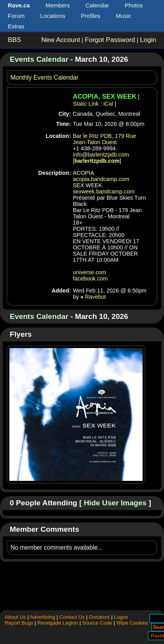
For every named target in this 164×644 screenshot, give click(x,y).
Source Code (97, 623)
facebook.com (90, 278)
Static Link (86, 104)
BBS (14, 40)
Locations (53, 16)
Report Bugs (19, 623)
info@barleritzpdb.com (101, 155)
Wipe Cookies (132, 623)
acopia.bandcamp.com (101, 179)
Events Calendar (39, 59)
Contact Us (72, 617)
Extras (16, 26)
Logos (121, 617)
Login (148, 40)
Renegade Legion (58, 623)
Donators (99, 617)
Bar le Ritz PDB (92, 136)
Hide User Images (115, 503)
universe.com (90, 272)
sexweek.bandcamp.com (104, 191)
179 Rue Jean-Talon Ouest (104, 139)
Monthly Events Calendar (44, 77)
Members (58, 5)
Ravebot (95, 297)
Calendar (97, 5)
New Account (61, 40)
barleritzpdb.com (97, 161)
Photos (134, 5)
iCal (108, 104)
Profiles (91, 16)
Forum (16, 16)
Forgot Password (110, 40)
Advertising (42, 617)
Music (124, 16)
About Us (15, 617)
